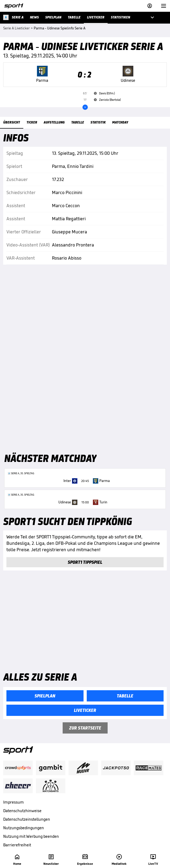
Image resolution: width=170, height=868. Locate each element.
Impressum (14, 802)
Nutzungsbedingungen (24, 828)
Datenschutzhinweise (22, 811)
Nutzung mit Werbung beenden (31, 836)
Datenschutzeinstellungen (27, 819)
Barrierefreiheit (17, 845)
